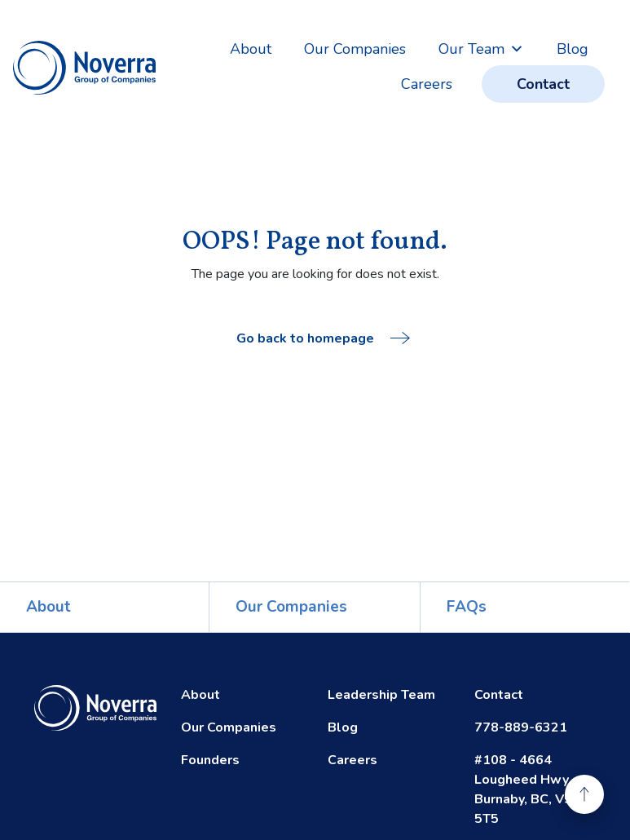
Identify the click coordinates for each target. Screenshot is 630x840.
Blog (573, 49)
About (251, 49)
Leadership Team (381, 695)
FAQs (467, 607)
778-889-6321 (521, 727)
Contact (543, 84)
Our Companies (355, 49)
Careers (427, 84)
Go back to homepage (323, 338)
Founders (210, 760)
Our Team (481, 49)
